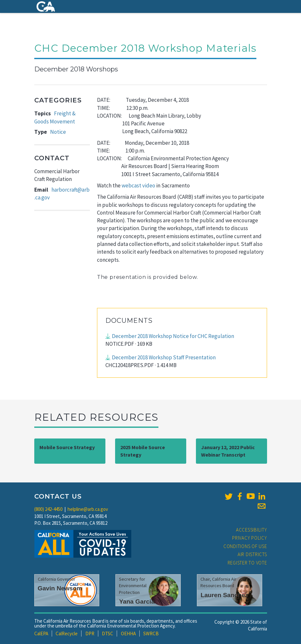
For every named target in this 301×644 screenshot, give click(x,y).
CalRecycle (67, 633)
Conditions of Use (245, 546)
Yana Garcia (137, 602)
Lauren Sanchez (224, 595)
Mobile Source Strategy (67, 447)
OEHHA (128, 633)
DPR (90, 633)
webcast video (138, 185)
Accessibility (252, 530)
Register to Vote (247, 563)
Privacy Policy (250, 538)
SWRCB (151, 633)
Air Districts (252, 554)
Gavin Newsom (60, 588)
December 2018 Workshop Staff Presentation (164, 357)
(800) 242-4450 (48, 509)
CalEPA (41, 633)
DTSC (107, 633)
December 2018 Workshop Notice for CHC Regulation (173, 336)
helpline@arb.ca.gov (88, 509)
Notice (58, 132)
